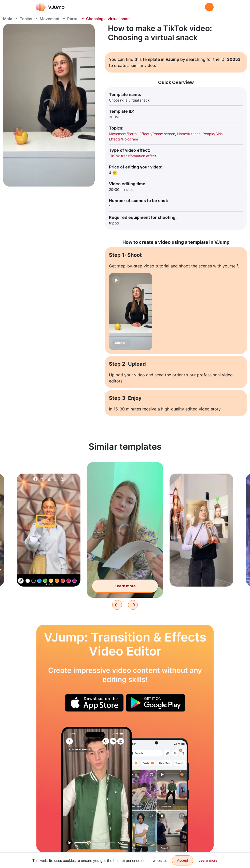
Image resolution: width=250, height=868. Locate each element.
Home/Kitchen (189, 134)
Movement (50, 19)
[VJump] (51, 7)
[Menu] (209, 7)
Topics (26, 19)
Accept (183, 860)
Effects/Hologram (123, 139)
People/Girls (213, 134)
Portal (73, 19)
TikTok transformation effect (133, 156)
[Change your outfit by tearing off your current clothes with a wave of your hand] (97, 789)
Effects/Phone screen (157, 134)
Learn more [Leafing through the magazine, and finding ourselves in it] (125, 586)
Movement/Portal (123, 134)
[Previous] (117, 605)
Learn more (208, 860)
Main (8, 19)
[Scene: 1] (131, 311)
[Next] (133, 605)
